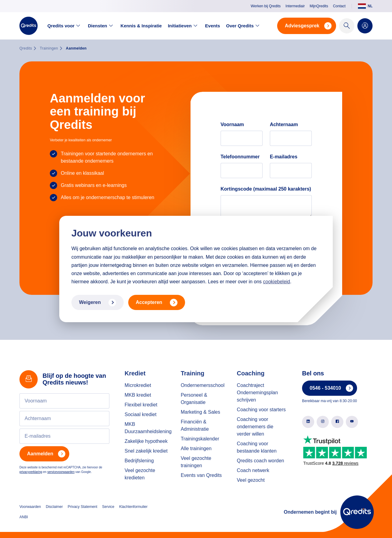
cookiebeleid (277, 282)
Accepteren (157, 303)
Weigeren (98, 303)
